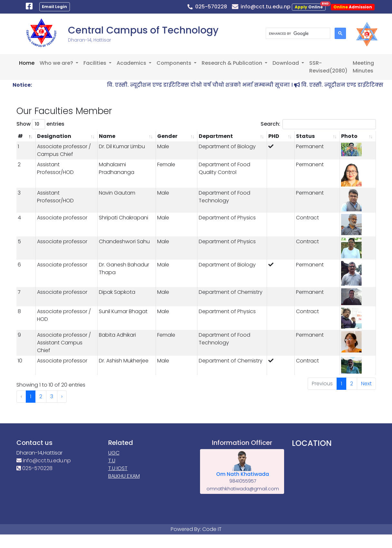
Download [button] (286, 63)
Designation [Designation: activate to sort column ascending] (54, 136)
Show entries (40, 124)
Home (27, 63)
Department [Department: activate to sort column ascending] (216, 136)
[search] (297, 34)
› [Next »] (62, 396)
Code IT (212, 529)
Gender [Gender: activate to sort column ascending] (167, 136)
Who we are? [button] (57, 63)
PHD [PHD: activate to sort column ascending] (274, 136)
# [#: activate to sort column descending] (20, 136)
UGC (114, 453)
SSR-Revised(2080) (328, 67)
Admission (353, 7)
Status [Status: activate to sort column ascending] (305, 136)
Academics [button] (132, 63)
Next (366, 384)
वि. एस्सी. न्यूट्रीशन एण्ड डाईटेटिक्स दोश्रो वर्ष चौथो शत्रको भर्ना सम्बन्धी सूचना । (211, 85)
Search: (318, 124)
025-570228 (34, 468)
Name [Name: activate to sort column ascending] (107, 136)
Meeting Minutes (363, 67)
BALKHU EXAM (124, 476)
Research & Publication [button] (233, 63)
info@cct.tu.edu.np (44, 461)
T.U (112, 461)
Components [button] (175, 63)
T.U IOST (118, 468)
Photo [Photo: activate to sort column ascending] (349, 136)
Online (310, 7)
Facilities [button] (96, 63)
